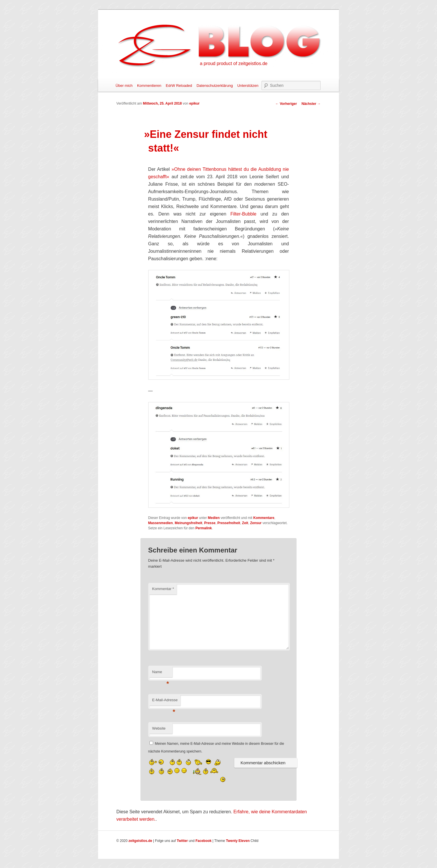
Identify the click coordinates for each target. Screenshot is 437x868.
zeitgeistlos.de (140, 841)
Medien (214, 518)
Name (161, 674)
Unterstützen (248, 86)
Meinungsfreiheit (188, 523)
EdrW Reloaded (179, 86)
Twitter (182, 841)
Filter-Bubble (243, 214)
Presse (210, 523)
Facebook (204, 841)
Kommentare (264, 518)
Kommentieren (149, 86)
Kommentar (163, 589)
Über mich (124, 86)
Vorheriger (286, 104)
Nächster (311, 104)
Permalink (203, 528)
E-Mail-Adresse (165, 702)
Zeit (245, 523)
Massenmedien (161, 523)
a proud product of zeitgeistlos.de (234, 63)
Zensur (256, 523)
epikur (194, 103)
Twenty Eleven (238, 841)
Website (159, 728)
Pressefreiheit (229, 523)
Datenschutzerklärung (214, 86)
